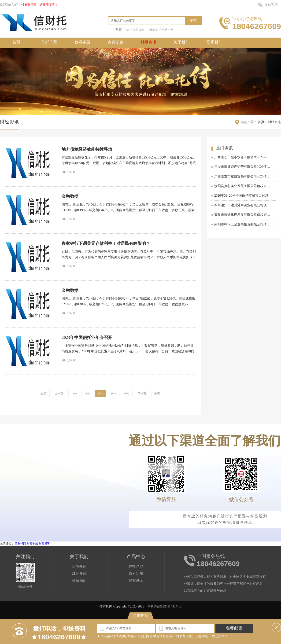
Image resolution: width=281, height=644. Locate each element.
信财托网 (20, 544)
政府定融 (82, 42)
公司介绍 (79, 566)
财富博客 (44, 544)
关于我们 (181, 42)
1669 (87, 394)
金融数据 (70, 196)
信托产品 (49, 42)
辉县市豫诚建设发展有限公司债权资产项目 (243, 215)
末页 (157, 394)
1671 (114, 394)
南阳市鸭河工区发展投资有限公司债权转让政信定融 (243, 224)
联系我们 (214, 42)
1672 (127, 394)
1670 (100, 394)
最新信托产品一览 (161, 30)
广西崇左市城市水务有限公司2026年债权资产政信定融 (243, 157)
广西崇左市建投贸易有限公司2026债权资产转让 (243, 176)
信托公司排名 (135, 30)
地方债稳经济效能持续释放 (87, 149)
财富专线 (32, 544)
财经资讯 (148, 42)
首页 (16, 42)
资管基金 (115, 42)
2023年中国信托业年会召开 (87, 338)
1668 (74, 394)
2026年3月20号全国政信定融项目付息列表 (243, 196)
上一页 (59, 394)
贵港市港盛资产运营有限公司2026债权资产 (243, 167)
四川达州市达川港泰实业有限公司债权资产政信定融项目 (243, 205)
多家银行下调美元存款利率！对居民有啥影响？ (106, 243)
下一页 (142, 394)
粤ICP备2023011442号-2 (165, 606)
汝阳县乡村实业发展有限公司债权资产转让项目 (243, 186)
